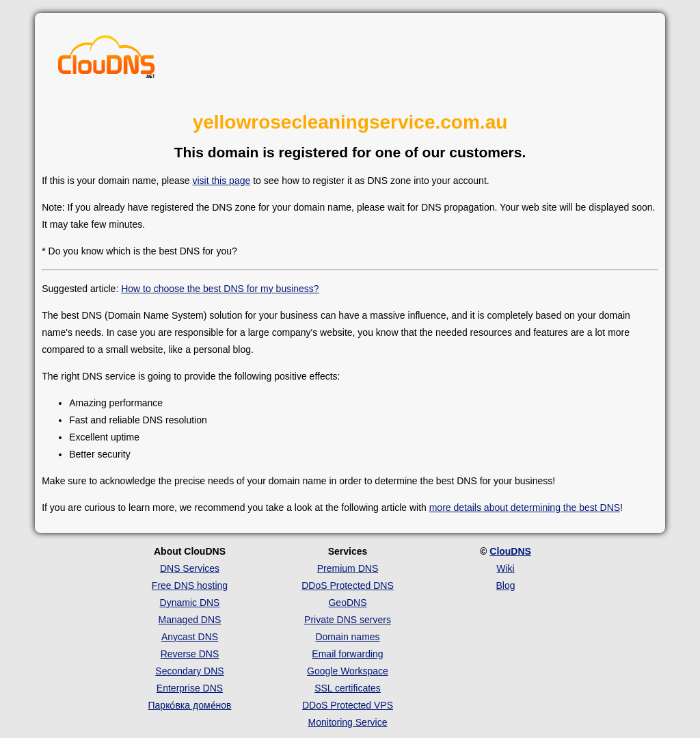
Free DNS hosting (190, 585)
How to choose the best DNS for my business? (220, 289)
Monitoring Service (348, 722)
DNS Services (190, 568)
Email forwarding (347, 654)
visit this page (221, 181)
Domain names (347, 637)
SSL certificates (348, 688)
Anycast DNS (190, 637)
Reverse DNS (190, 654)
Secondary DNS (189, 671)
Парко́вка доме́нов (190, 705)
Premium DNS (348, 568)
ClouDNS (510, 551)
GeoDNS (347, 603)
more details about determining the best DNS (525, 508)
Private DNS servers (348, 620)
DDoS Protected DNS (348, 585)
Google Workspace (348, 671)
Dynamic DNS (190, 603)
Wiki (505, 568)
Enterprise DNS (190, 688)
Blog (505, 585)
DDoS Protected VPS (348, 705)
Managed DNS (190, 620)
